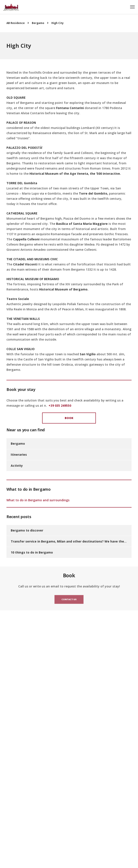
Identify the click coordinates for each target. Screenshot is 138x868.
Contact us (69, 599)
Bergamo (18, 444)
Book (69, 418)
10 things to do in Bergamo (32, 552)
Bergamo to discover (27, 530)
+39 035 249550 (60, 405)
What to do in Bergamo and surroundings (38, 500)
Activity (17, 466)
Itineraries (19, 455)
